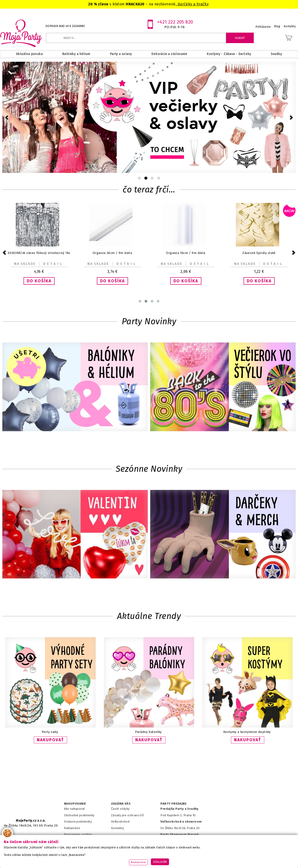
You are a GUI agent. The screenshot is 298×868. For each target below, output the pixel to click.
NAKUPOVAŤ (50, 740)
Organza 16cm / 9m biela (186, 253)
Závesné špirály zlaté (259, 253)
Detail (53, 264)
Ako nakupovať (74, 809)
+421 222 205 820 (175, 22)
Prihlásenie (263, 27)
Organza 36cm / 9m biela (112, 253)
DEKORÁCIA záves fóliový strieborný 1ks (39, 253)
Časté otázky (120, 809)
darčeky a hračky (193, 4)
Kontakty (117, 828)
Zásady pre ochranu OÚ (128, 815)
